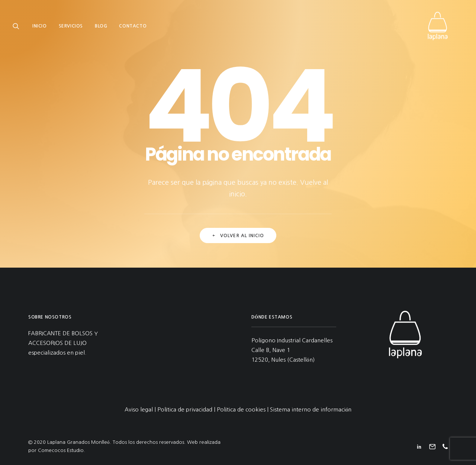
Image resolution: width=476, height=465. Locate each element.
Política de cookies (241, 409)
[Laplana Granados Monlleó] (445, 29)
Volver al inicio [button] (238, 236)
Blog (101, 29)
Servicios (71, 29)
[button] (18, 29)
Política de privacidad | (187, 409)
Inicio (40, 29)
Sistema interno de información (311, 409)
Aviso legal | (141, 409)
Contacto (133, 29)
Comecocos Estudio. (62, 450)
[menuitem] (42, 29)
